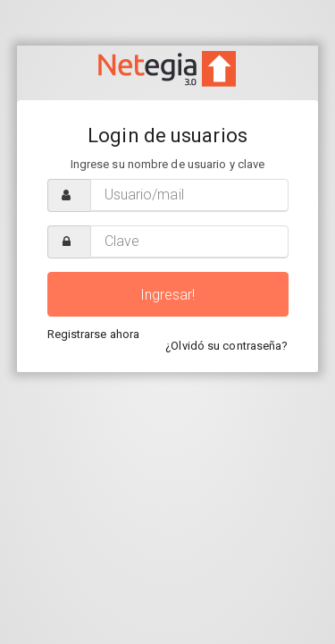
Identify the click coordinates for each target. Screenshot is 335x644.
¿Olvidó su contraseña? (226, 346)
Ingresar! (168, 295)
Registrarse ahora (94, 334)
